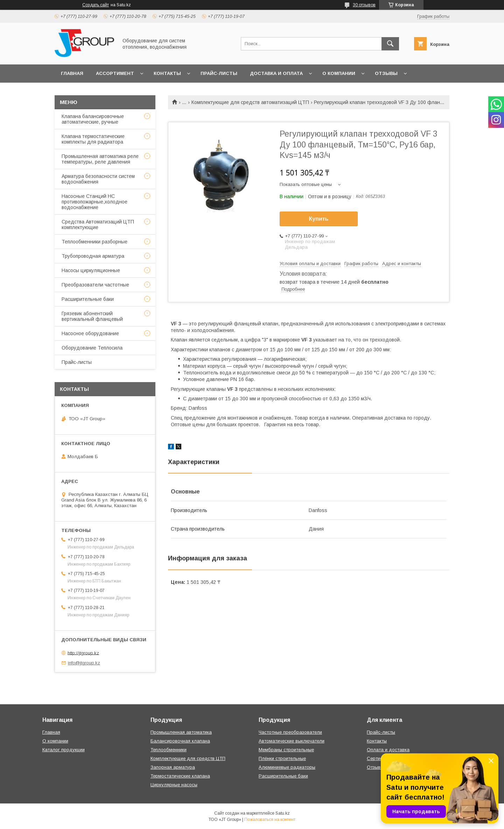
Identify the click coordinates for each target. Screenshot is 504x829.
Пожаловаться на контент (270, 820)
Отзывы (386, 73)
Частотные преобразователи (290, 732)
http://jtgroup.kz (83, 653)
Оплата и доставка (388, 750)
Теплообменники (169, 750)
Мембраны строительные (286, 750)
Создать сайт (96, 5)
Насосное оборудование (90, 333)
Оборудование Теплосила (92, 348)
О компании (339, 73)
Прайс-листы (219, 73)
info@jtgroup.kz (84, 663)
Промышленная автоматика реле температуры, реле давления (100, 159)
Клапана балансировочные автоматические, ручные (93, 119)
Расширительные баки (88, 299)
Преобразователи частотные (95, 285)
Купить (319, 219)
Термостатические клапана (180, 776)
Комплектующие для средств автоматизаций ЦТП (250, 102)
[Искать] (390, 44)
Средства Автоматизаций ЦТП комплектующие (98, 224)
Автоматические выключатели (292, 741)
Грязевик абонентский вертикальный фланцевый (92, 316)
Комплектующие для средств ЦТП (188, 758)
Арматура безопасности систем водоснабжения (98, 179)
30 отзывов (364, 5)
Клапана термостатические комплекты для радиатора (93, 139)
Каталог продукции (64, 750)
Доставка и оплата (276, 73)
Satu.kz (283, 813)
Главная (72, 73)
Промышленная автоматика (181, 732)
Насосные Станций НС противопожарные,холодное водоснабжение (94, 202)
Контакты (167, 73)
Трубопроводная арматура (93, 256)
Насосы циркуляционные (91, 270)
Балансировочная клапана (180, 741)
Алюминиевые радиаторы (287, 767)
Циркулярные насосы (174, 785)
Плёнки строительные (282, 758)
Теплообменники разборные (94, 242)
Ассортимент (115, 73)
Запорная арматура (173, 767)
